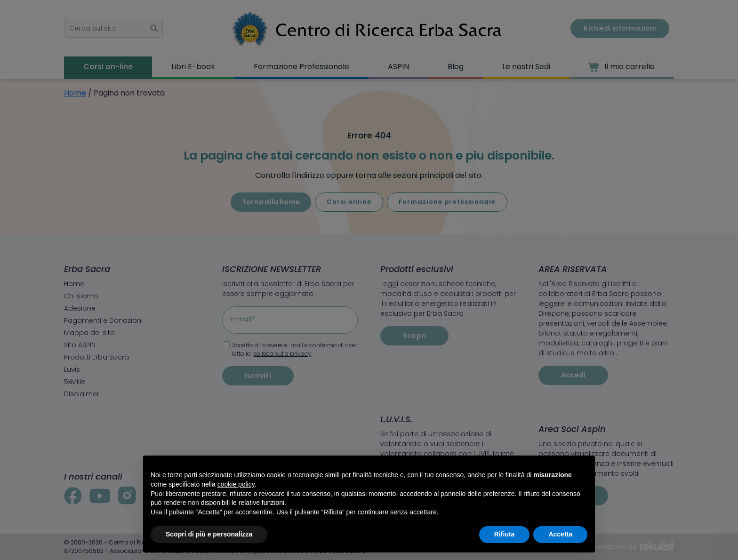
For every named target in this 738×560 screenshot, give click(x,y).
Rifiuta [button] (505, 534)
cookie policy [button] (236, 484)
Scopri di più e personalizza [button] (209, 534)
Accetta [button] (560, 534)
